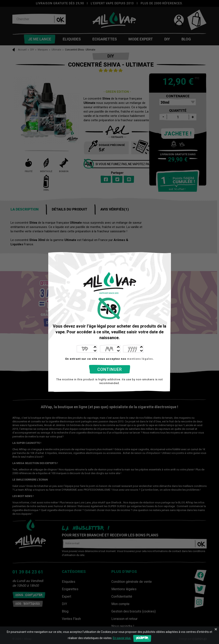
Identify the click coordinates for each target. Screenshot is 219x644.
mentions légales (140, 359)
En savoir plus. (122, 638)
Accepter (142, 638)
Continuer (110, 369)
